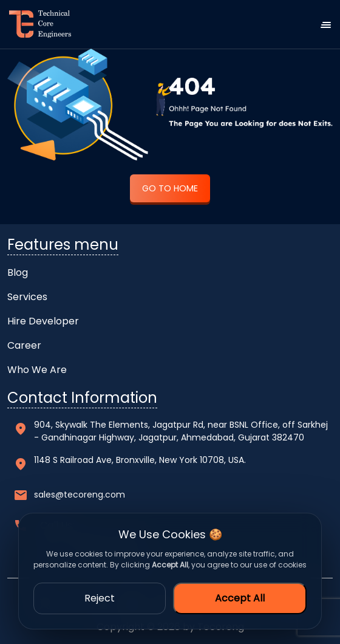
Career (24, 345)
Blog (18, 272)
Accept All (240, 598)
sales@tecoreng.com (80, 495)
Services (27, 297)
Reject (100, 598)
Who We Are (37, 370)
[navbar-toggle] (330, 24)
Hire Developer (43, 321)
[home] (36, 24)
